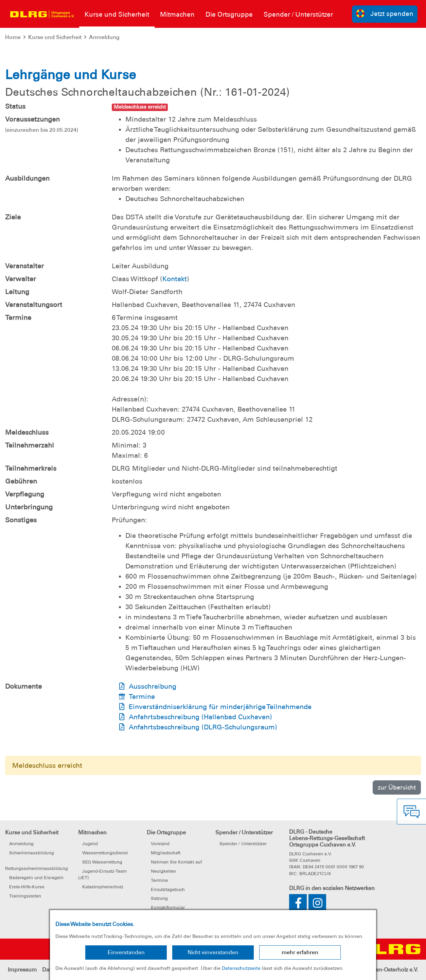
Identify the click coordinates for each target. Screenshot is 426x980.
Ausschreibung (153, 686)
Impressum (22, 970)
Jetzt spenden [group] (385, 13)
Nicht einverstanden (213, 952)
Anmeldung (104, 37)
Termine (142, 696)
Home (13, 37)
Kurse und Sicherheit (55, 37)
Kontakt (175, 279)
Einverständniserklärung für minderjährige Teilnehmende (220, 707)
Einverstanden (126, 952)
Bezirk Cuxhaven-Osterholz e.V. (379, 970)
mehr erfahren (300, 952)
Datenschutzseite (241, 968)
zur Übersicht (397, 787)
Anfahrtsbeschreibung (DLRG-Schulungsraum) (203, 727)
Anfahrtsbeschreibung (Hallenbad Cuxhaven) (200, 717)
